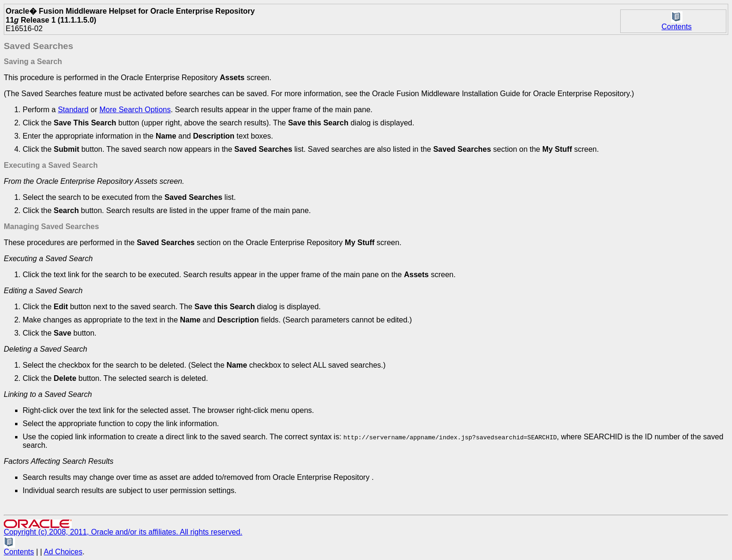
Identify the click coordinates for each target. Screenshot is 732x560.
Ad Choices (63, 552)
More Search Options (135, 110)
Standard (73, 110)
